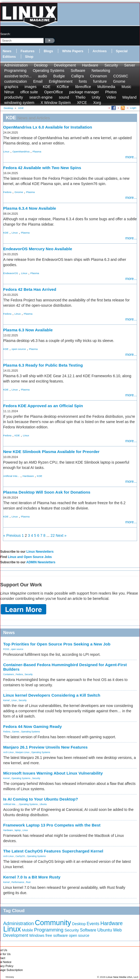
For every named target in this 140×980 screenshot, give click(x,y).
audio (42, 76)
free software (57, 935)
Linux (6, 151)
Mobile (28, 930)
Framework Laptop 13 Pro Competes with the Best (52, 825)
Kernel (6, 700)
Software (78, 71)
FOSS (6, 649)
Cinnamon (98, 76)
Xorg (97, 103)
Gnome (119, 81)
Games (16, 732)
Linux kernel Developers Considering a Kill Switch (52, 695)
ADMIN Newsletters (41, 562)
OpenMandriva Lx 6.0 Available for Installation (48, 127)
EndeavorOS (11, 273)
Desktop (41, 65)
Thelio (80, 97)
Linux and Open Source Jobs (30, 557)
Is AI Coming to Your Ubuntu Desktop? (41, 799)
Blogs (48, 51)
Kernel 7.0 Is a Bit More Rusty (32, 877)
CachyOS (20, 856)
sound (64, 97)
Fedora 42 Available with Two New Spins (42, 168)
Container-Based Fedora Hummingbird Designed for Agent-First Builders (65, 667)
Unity (96, 97)
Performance (18, 882)
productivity (14, 97)
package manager (84, 92)
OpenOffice (54, 92)
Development (65, 65)
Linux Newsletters (40, 552)
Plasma (37, 151)
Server (130, 65)
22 (53, 535)
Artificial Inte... (11, 476)
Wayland (129, 97)
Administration (16, 65)
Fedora (7, 192)
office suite (29, 92)
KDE (47, 87)
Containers (9, 674)
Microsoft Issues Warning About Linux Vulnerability (53, 773)
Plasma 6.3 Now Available (28, 330)
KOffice (63, 87)
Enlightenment (61, 81)
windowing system (19, 103)
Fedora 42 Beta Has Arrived (30, 289)
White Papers (73, 51)
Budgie (59, 76)
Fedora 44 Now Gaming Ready (33, 726)
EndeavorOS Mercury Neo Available (38, 249)
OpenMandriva (21, 151)
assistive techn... (18, 76)
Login (133, 108)
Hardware (90, 65)
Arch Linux (8, 752)
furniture (100, 81)
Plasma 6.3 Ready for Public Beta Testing (43, 365)
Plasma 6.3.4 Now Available (30, 208)
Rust (28, 882)
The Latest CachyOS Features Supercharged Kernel (53, 851)
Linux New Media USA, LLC (122, 977)
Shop (29, 57)
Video (111, 97)
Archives (100, 51)
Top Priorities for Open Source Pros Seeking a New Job (57, 644)
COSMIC (121, 76)
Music (126, 87)
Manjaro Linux (23, 752)
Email (38, 81)
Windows (37, 935)
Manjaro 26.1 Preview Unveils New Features (45, 747)
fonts (83, 81)
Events (93, 924)
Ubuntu (43, 804)
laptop (18, 830)
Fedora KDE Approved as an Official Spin (43, 406)
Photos (111, 92)
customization (16, 81)
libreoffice (83, 87)
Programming (15, 71)
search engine (41, 97)
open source (19, 349)
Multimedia (106, 87)
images (31, 87)
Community (53, 923)
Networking (101, 71)
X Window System (56, 103)
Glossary (10, 977)
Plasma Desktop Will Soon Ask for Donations (47, 492)
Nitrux (9, 92)
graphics (11, 87)
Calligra (77, 76)
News (7, 51)
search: (5, 34)
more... (131, 157)
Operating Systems (49, 71)
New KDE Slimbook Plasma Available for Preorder (51, 452)
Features (28, 51)
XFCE (82, 103)
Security (111, 65)
